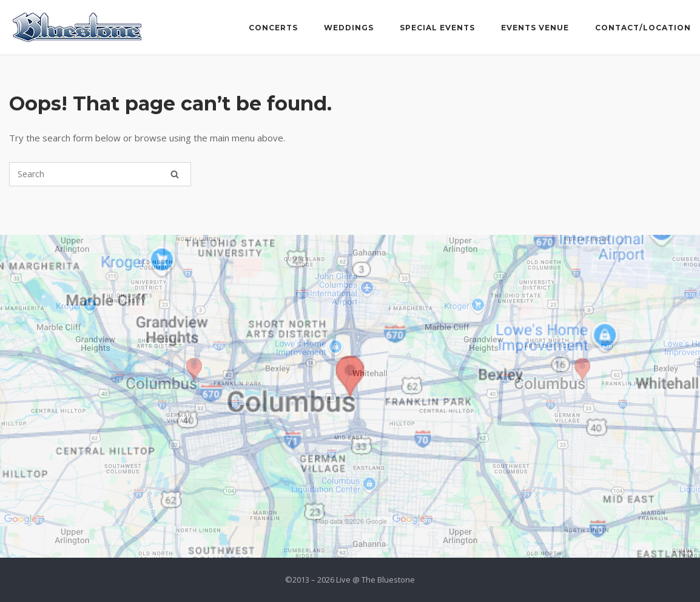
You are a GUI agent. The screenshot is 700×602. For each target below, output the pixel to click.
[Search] (175, 174)
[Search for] (100, 174)
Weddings (349, 28)
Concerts (273, 28)
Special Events (437, 28)
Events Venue (535, 28)
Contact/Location (643, 28)
